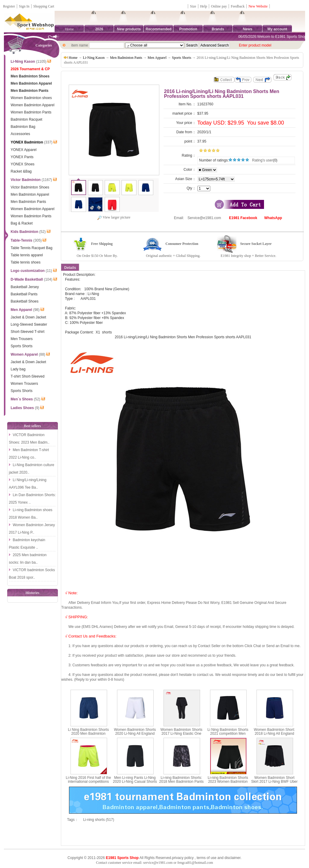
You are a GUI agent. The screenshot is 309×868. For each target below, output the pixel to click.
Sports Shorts (181, 58)
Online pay (219, 6)
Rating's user (262, 160)
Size (193, 6)
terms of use (206, 858)
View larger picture (114, 217)
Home (69, 29)
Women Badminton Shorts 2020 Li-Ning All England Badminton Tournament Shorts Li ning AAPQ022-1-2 (135, 736)
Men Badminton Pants (126, 58)
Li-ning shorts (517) (99, 820)
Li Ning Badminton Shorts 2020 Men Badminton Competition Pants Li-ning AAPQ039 (88, 736)
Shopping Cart (44, 6)
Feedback (238, 6)
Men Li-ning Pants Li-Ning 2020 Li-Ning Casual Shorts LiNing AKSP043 (135, 782)
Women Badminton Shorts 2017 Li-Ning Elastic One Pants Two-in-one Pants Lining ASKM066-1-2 (181, 736)
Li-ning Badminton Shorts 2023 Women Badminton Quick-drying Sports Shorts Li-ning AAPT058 (228, 784)
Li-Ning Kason (94, 58)
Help (204, 6)
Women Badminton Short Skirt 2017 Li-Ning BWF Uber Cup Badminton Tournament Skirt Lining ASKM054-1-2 (274, 784)
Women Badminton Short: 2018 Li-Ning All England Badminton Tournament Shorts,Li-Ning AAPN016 (274, 736)
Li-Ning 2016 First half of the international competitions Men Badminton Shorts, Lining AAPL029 (88, 784)
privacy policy (183, 858)
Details (70, 268)
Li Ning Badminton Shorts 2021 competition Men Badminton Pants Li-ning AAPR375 (228, 736)
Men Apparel (157, 58)
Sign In (24, 6)
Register (9, 6)
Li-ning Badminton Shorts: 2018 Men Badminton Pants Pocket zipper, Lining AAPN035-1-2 (181, 784)
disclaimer (232, 858)
